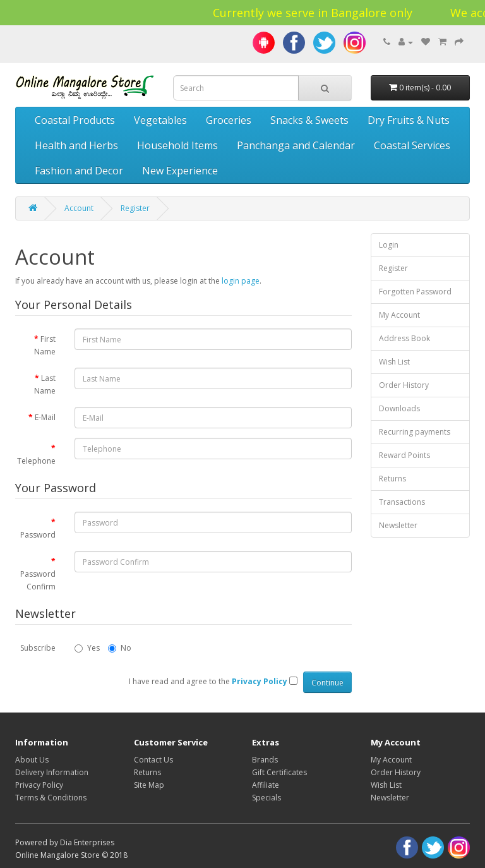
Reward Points (404, 455)
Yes (87, 648)
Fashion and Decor (79, 171)
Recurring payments (415, 432)
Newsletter (398, 525)
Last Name (45, 384)
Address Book (404, 338)
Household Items (177, 145)
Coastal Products (75, 120)
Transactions (402, 502)
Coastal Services (412, 145)
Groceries (229, 120)
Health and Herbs (76, 145)
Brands (265, 760)
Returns (392, 479)
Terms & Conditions (51, 798)
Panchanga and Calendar (296, 145)
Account (79, 208)
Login (389, 245)
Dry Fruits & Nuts (409, 120)
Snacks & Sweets (309, 120)
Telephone (36, 461)
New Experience (180, 171)
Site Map (149, 785)
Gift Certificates (279, 772)
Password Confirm (38, 580)
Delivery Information (52, 772)
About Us (32, 760)
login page (241, 281)
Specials (266, 798)
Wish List (394, 362)
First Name (45, 345)
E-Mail (45, 417)
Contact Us (153, 760)
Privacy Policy (39, 785)
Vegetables (160, 120)
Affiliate (266, 785)
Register (135, 208)
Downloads (399, 408)
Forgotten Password (415, 292)
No (120, 648)
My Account (399, 315)
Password (38, 535)
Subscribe (38, 648)
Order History (404, 385)
